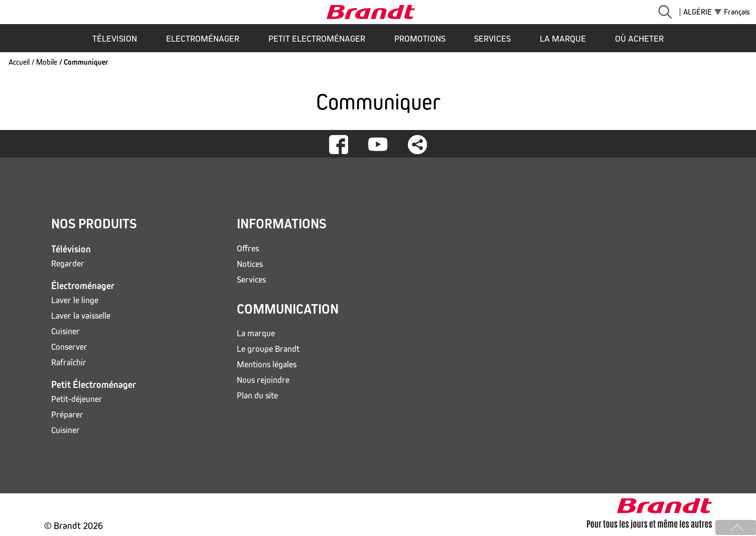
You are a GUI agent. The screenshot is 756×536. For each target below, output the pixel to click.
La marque (563, 39)
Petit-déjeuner (77, 399)
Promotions (420, 39)
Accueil (19, 62)
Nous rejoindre (263, 380)
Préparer (67, 415)
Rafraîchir (69, 363)
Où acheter (639, 39)
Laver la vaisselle (81, 316)
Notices (250, 264)
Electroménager (203, 39)
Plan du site (257, 396)
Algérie (698, 12)
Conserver (69, 347)
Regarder (68, 264)
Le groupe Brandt (268, 349)
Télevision (115, 39)
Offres (248, 249)
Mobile (47, 62)
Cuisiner (65, 331)
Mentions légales (267, 365)
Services (492, 39)
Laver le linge (75, 300)
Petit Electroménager (317, 39)
